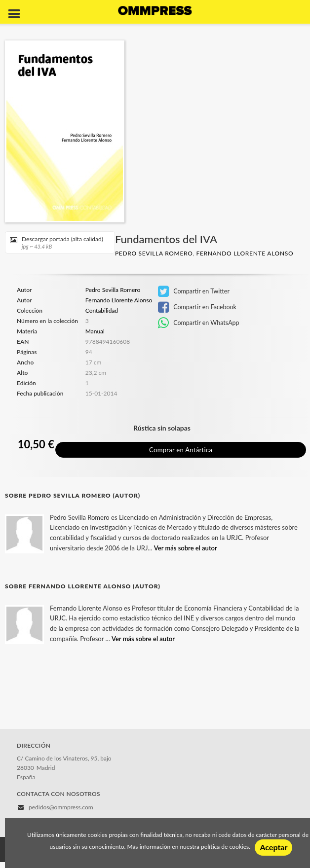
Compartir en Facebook (197, 307)
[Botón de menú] (18, 14)
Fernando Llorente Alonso (245, 253)
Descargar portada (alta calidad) (57, 242)
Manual (95, 331)
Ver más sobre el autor (186, 548)
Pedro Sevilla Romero (154, 253)
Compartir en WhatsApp (199, 323)
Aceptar (273, 847)
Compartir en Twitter (194, 291)
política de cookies (225, 847)
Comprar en (181, 450)
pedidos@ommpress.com (61, 807)
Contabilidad (102, 311)
